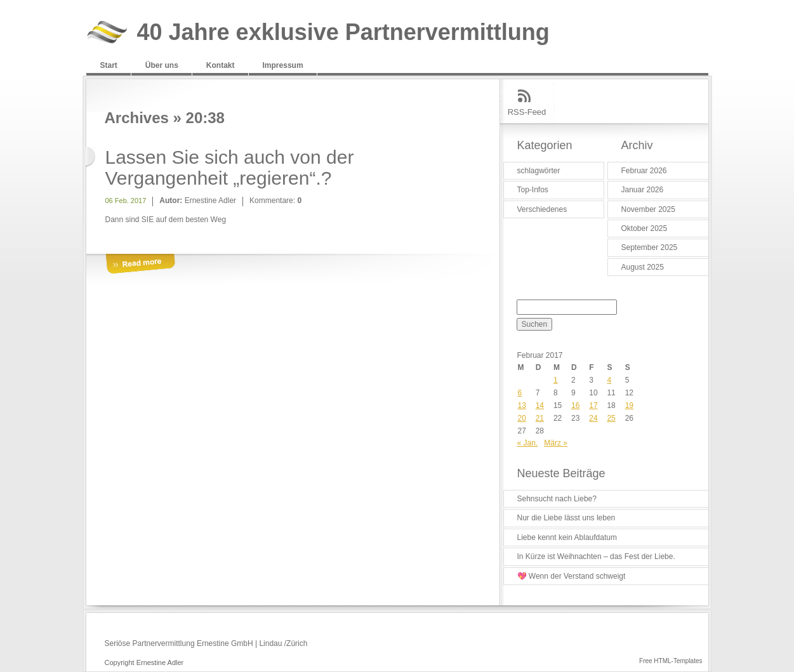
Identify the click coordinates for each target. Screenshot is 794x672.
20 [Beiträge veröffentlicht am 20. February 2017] (522, 418)
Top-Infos (533, 190)
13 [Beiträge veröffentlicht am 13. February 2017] (522, 405)
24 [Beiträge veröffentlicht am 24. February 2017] (593, 418)
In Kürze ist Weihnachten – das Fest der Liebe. (596, 557)
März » (556, 443)
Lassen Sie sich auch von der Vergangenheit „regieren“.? (230, 168)
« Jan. (528, 443)
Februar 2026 (644, 171)
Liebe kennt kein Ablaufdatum (567, 537)
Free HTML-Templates (671, 661)
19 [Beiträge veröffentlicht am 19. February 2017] (629, 405)
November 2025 (648, 209)
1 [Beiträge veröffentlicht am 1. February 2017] (556, 380)
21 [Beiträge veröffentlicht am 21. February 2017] (540, 418)
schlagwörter (539, 171)
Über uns (162, 65)
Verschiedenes (542, 209)
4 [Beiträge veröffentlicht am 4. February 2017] (609, 380)
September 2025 (650, 247)
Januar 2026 (643, 190)
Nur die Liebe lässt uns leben (566, 518)
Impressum (283, 65)
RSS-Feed (527, 112)
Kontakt (221, 65)
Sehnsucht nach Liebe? (557, 499)
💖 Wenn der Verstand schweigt (572, 576)
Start (109, 65)
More (140, 264)
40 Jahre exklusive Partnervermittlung (343, 33)
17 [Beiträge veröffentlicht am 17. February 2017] (593, 405)
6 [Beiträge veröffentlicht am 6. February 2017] (520, 393)
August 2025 (643, 267)
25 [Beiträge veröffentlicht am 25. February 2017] (611, 418)
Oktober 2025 (645, 228)
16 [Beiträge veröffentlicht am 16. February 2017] (575, 405)
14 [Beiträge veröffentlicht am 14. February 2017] (540, 405)
